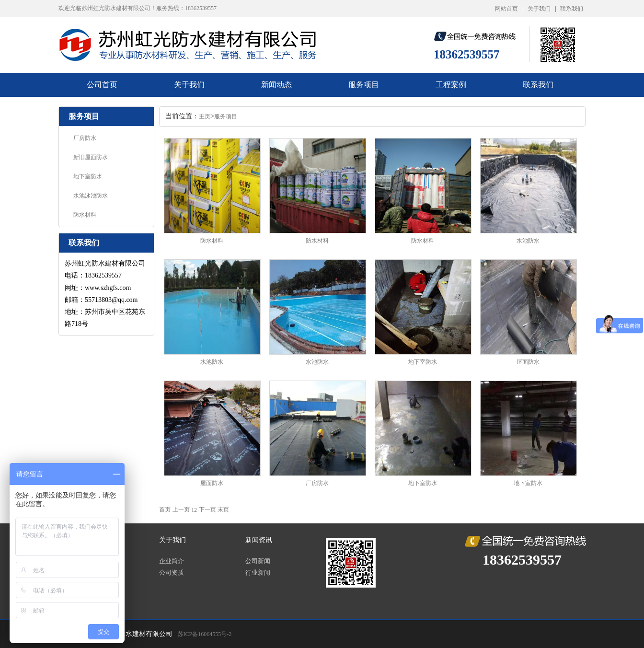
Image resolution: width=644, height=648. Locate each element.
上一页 (181, 509)
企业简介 (172, 561)
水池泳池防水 (91, 196)
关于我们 (539, 9)
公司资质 (172, 573)
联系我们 (572, 9)
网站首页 (506, 9)
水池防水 (528, 241)
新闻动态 (276, 85)
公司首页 (102, 85)
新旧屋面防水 (91, 157)
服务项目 (364, 85)
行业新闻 (258, 573)
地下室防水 (88, 176)
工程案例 (451, 85)
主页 (205, 116)
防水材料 (85, 215)
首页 (165, 509)
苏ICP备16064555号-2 (205, 634)
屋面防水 (528, 362)
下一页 (207, 509)
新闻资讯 (259, 540)
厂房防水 (85, 138)
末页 (223, 509)
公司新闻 (258, 561)
